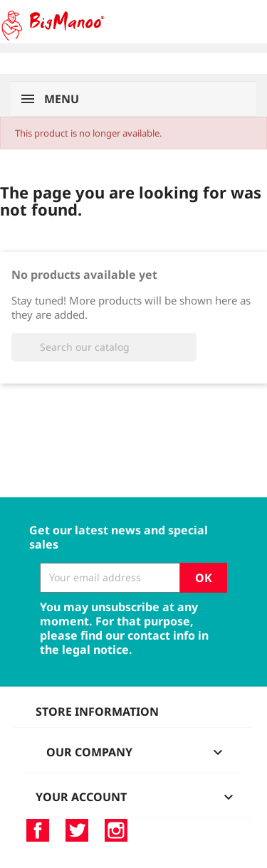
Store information (97, 711)
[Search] (104, 347)
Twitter (77, 830)
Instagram (116, 830)
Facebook (38, 830)
